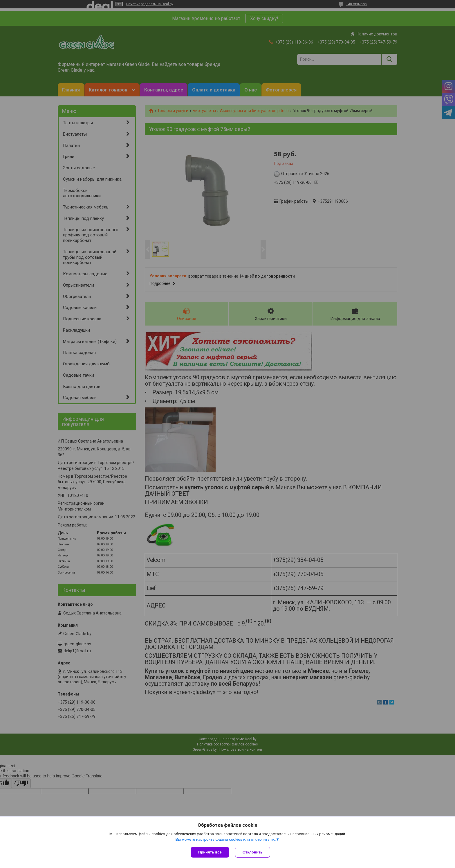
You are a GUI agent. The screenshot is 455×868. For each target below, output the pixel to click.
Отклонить (253, 852)
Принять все (210, 852)
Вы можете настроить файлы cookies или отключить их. (225, 839)
